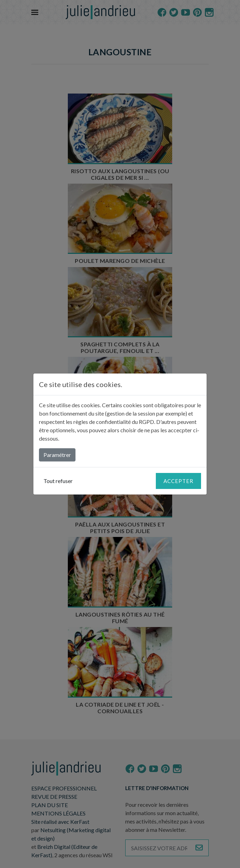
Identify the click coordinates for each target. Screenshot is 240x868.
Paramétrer (57, 455)
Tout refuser (58, 481)
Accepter (178, 481)
